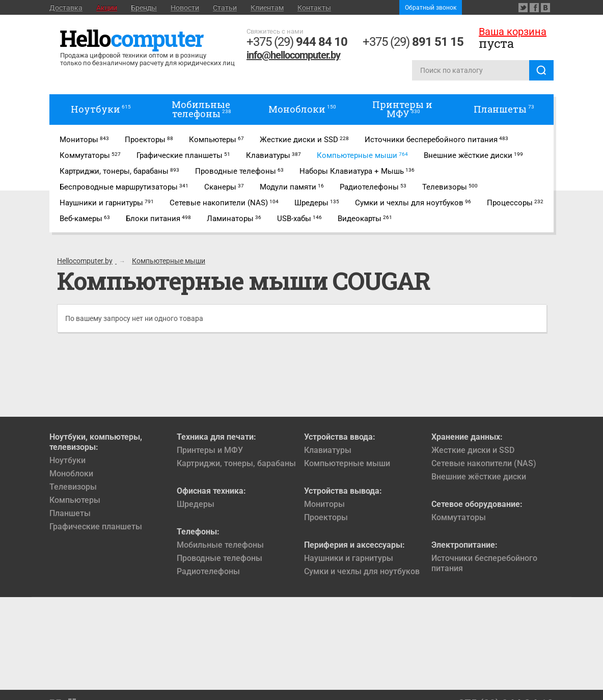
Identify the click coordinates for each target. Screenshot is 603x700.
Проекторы (326, 517)
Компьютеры (75, 500)
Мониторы (324, 504)
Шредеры (196, 504)
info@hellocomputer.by (293, 55)
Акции (107, 8)
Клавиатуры (328, 450)
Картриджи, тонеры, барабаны (236, 463)
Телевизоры (73, 487)
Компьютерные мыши (347, 463)
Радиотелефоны (208, 571)
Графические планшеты (96, 527)
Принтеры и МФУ (210, 450)
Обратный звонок (431, 8)
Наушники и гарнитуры (349, 558)
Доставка (66, 8)
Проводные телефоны (220, 558)
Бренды (144, 8)
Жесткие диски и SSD (473, 450)
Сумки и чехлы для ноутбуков (362, 571)
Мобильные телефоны (220, 545)
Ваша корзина (513, 32)
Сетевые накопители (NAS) (484, 463)
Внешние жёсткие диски (479, 477)
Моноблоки (71, 474)
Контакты (314, 8)
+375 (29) (297, 42)
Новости (185, 8)
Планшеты (70, 513)
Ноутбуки (67, 460)
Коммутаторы (459, 517)
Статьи (225, 8)
